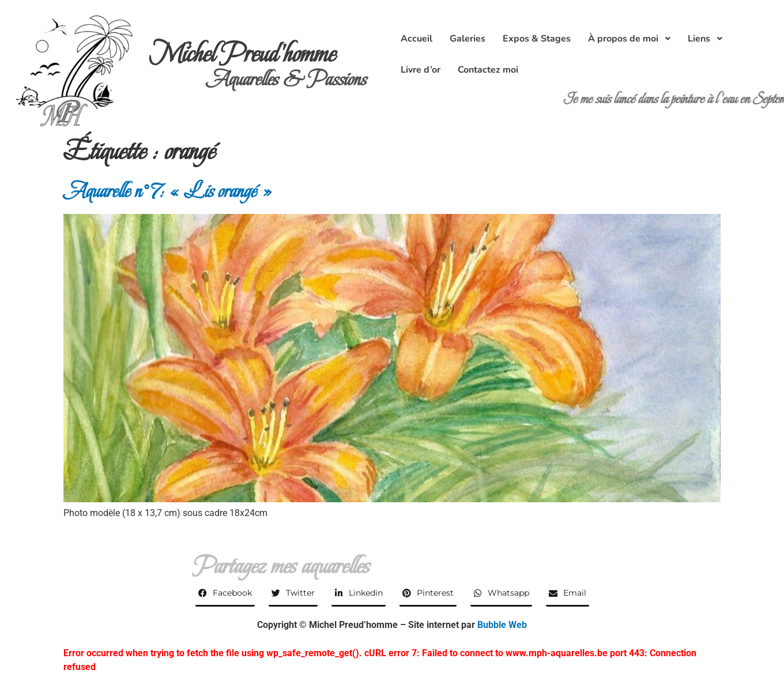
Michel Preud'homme (242, 54)
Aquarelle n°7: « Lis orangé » (168, 191)
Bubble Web (502, 625)
